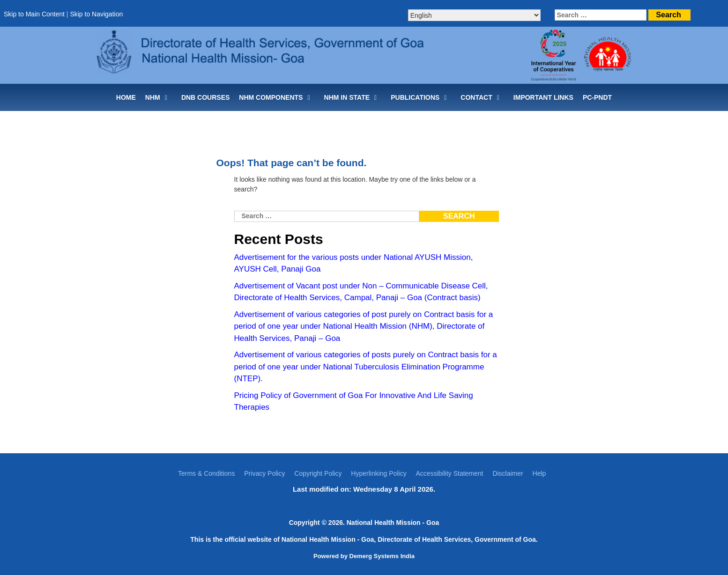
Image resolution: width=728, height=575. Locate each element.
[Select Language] (475, 15)
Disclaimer (508, 473)
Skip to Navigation (96, 14)
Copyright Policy (318, 473)
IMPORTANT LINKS (543, 97)
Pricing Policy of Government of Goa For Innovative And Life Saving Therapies (354, 402)
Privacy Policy (264, 473)
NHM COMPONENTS (277, 97)
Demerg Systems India (382, 556)
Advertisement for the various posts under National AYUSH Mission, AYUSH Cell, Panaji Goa (354, 263)
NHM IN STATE (353, 97)
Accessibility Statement (450, 473)
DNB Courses (205, 97)
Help (539, 473)
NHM (159, 97)
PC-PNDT (597, 97)
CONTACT (482, 97)
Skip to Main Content (34, 14)
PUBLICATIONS (421, 97)
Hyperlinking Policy (379, 473)
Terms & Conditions (206, 473)
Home (126, 97)
